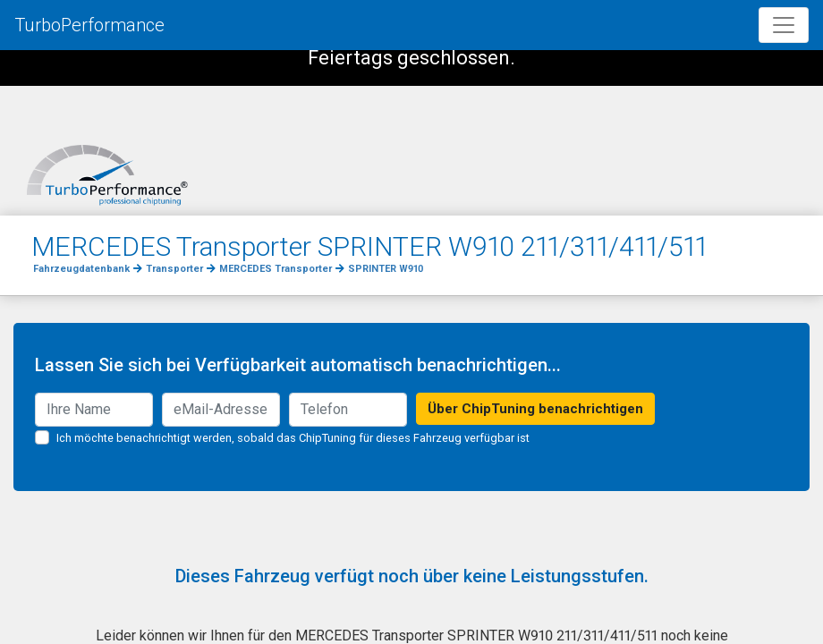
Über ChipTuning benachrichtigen (535, 409)
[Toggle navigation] (784, 25)
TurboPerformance (89, 25)
